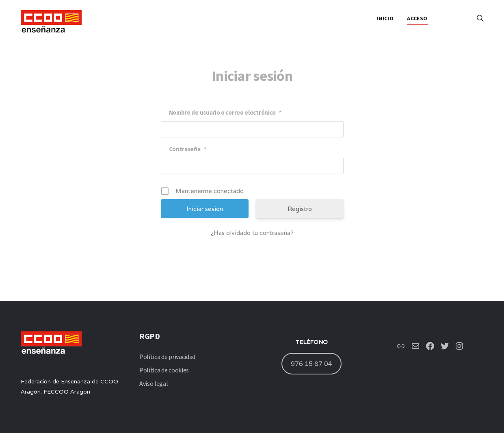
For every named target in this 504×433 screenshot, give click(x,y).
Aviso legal (154, 383)
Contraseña (188, 149)
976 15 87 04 (311, 363)
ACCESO (417, 18)
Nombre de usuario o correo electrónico (225, 112)
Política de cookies (164, 370)
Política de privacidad (167, 357)
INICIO (385, 18)
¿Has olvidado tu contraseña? (252, 233)
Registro (300, 209)
